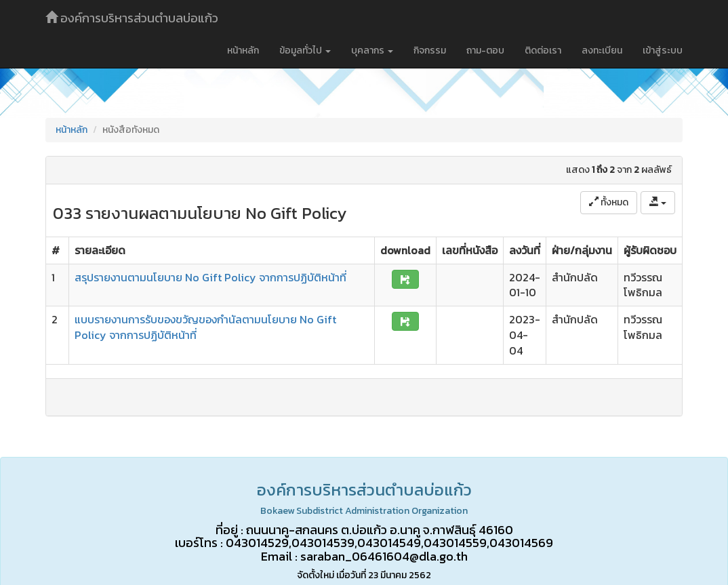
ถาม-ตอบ (485, 51)
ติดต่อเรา (543, 51)
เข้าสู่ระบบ (663, 51)
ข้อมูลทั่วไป (305, 51)
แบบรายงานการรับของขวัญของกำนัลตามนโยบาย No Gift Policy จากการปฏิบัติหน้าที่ (205, 327)
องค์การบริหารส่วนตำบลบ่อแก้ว (132, 18)
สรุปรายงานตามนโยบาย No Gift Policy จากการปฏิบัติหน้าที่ (210, 277)
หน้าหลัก (243, 51)
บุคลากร (372, 51)
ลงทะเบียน (602, 51)
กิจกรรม (430, 51)
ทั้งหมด (609, 202)
